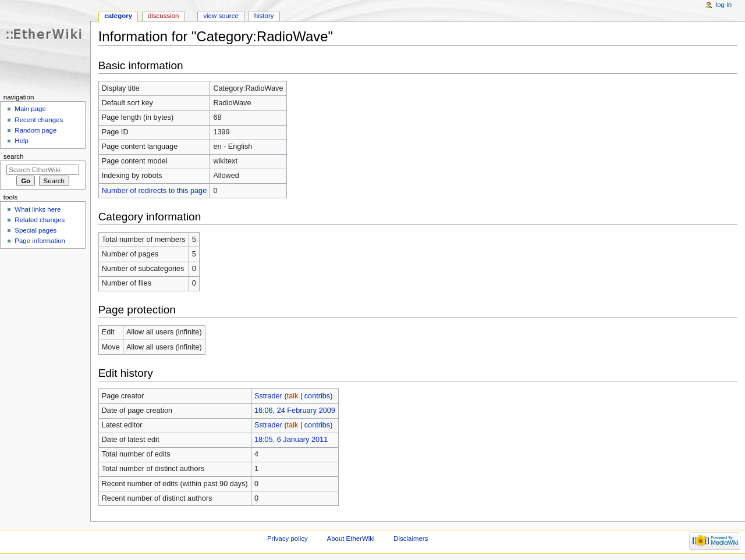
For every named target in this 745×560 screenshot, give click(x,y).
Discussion (163, 16)
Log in (724, 5)
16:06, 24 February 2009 (295, 411)
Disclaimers (411, 538)
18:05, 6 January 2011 (291, 440)
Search (14, 156)
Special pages (36, 230)
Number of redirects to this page (155, 191)
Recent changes (39, 120)
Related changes (40, 220)
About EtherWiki (351, 538)
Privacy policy (288, 538)
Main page (30, 109)
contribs (317, 396)
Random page (36, 130)
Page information (40, 241)
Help (22, 141)
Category (118, 16)
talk (293, 396)
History (264, 16)
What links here (38, 209)
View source (221, 16)
